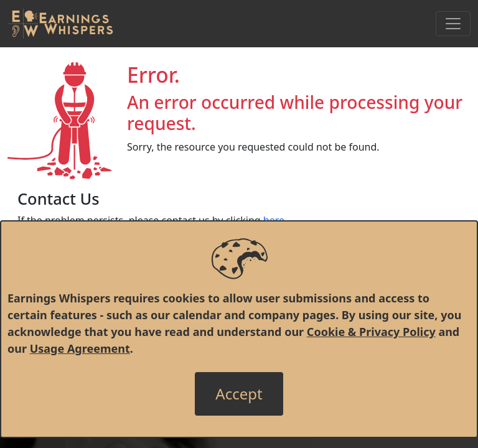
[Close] (239, 394)
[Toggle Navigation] (453, 24)
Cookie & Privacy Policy (371, 332)
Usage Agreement (80, 348)
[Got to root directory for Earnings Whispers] (60, 24)
